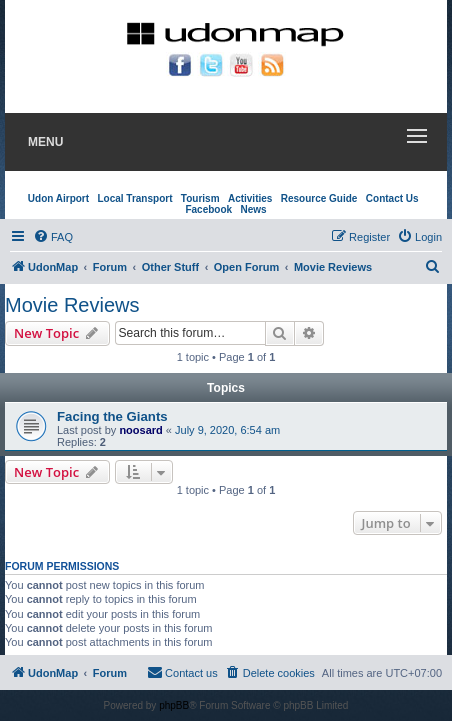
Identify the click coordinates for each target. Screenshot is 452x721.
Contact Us (392, 198)
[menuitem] (53, 237)
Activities (250, 198)
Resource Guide (319, 198)
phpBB (174, 705)
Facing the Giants (112, 416)
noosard (140, 430)
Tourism (200, 198)
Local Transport (134, 198)
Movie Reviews (72, 305)
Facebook (208, 209)
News (253, 209)
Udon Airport (58, 198)
